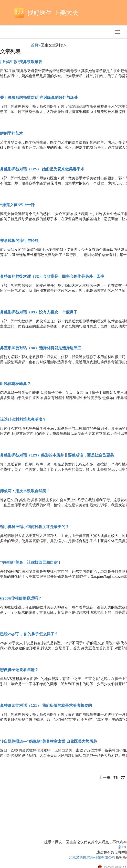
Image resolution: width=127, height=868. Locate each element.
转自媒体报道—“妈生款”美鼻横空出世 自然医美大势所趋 (49, 741)
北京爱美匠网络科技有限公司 (92, 857)
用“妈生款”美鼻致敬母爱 (21, 62)
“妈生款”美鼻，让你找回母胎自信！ (31, 562)
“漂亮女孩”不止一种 (17, 205)
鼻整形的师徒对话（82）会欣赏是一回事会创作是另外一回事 (52, 276)
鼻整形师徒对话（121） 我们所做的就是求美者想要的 (46, 705)
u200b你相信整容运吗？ (21, 598)
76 (116, 777)
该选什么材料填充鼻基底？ (23, 419)
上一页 (105, 777)
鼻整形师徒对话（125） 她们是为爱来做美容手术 (42, 169)
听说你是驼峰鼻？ (15, 384)
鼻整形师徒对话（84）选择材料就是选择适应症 (41, 348)
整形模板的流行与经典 (19, 241)
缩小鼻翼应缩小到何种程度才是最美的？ (35, 527)
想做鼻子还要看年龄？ (19, 670)
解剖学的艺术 (12, 133)
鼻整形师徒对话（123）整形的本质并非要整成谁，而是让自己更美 (57, 455)
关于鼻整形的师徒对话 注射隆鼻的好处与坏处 (39, 97)
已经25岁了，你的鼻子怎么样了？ (29, 634)
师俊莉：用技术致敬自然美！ (25, 491)
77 (123, 777)
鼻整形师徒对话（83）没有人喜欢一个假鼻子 (39, 312)
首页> (36, 45)
